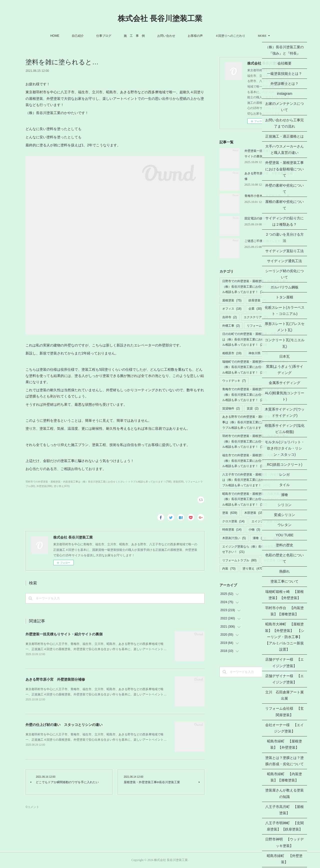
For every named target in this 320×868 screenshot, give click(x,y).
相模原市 (232, 353)
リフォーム (258, 326)
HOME (55, 36)
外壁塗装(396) (44, 486)
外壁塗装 (274, 560)
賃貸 (253, 408)
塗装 (230, 513)
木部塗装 (254, 513)
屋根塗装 (232, 300)
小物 (254, 530)
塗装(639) (178, 482)
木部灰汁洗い (234, 538)
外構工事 (231, 326)
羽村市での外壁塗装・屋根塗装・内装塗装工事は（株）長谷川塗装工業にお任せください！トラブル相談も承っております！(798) (98, 482)
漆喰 (259, 538)
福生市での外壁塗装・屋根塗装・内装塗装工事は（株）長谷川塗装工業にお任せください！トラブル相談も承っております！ (255, 461)
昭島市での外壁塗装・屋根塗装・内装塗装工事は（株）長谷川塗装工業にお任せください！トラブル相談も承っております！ (255, 499)
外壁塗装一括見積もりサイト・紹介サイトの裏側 (64, 634)
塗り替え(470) (62, 486)
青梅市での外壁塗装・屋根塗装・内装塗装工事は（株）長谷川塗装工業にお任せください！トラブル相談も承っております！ (255, 395)
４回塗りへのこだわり (230, 36)
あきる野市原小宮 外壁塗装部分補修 (55, 679)
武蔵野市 (278, 309)
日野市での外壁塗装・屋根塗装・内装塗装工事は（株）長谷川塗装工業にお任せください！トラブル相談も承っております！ (255, 287)
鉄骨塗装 (257, 300)
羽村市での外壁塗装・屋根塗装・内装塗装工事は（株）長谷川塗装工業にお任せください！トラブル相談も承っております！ (255, 441)
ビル (272, 408)
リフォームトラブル (239, 560)
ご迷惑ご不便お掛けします (262, 241)
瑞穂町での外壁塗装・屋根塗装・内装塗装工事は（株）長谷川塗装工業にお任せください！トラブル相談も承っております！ (255, 367)
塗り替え (253, 569)
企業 (255, 309)
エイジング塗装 (266, 521)
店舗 (280, 538)
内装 (229, 569)
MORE (262, 36)
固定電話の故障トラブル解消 (264, 218)
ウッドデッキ (234, 381)
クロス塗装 (233, 521)
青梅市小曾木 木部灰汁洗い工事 (267, 196)
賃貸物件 (231, 408)
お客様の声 (195, 36)
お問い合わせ (166, 36)
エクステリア (256, 317)
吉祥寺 (230, 317)
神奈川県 (258, 353)
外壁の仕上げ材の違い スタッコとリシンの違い (64, 725)
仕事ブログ (104, 36)
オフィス (232, 309)
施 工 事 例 (134, 36)
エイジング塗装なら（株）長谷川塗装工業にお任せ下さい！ (255, 549)
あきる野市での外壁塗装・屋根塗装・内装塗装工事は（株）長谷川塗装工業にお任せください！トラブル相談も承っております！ (255, 422)
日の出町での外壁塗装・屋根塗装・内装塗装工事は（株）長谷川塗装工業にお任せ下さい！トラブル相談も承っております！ (255, 339)
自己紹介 (78, 36)
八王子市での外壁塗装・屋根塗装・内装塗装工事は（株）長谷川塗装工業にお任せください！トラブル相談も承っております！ (255, 480)
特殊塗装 (232, 530)
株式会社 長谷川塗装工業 (160, 18)
